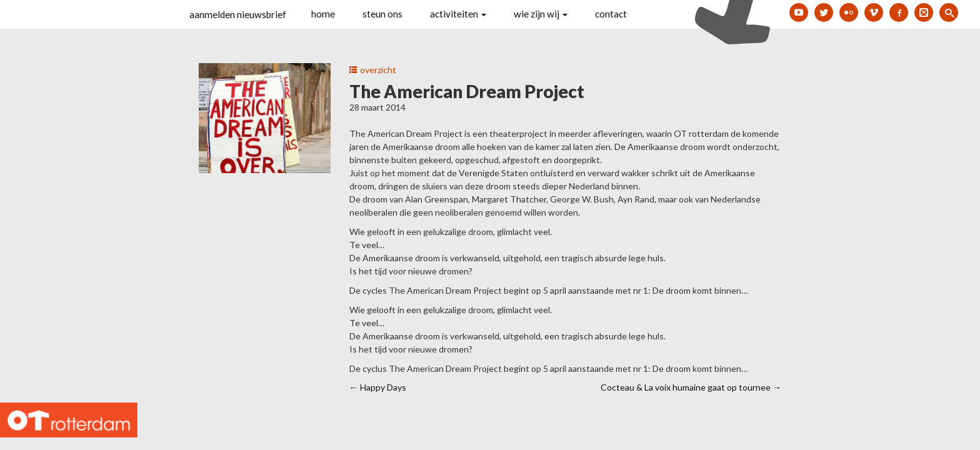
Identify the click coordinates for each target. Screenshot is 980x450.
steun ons (382, 14)
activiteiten (458, 14)
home (323, 14)
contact (611, 14)
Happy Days (378, 387)
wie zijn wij (541, 14)
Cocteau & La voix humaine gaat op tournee (691, 387)
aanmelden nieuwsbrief (238, 14)
